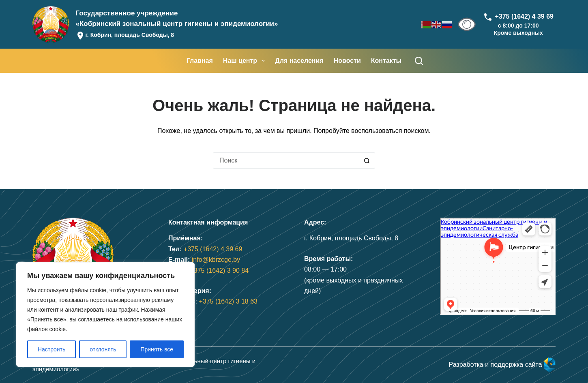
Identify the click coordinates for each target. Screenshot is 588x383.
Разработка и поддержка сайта (502, 365)
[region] (105, 315)
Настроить (52, 349)
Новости (347, 61)
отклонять (103, 349)
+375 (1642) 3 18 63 (228, 301)
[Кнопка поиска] (367, 160)
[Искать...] (286, 160)
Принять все (157, 349)
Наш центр (246, 61)
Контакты (386, 61)
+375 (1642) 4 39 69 (213, 249)
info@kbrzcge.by (216, 260)
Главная (200, 61)
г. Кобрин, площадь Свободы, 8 (130, 35)
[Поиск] (419, 61)
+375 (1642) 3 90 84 (219, 271)
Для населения (299, 61)
